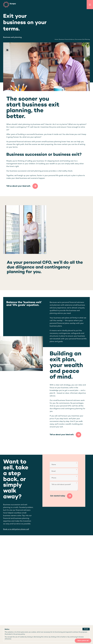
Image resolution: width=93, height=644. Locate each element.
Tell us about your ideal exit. (18, 186)
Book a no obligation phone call (16, 529)
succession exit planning (83, 40)
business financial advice (67, 40)
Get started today (58, 496)
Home (56, 40)
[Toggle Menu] (90, 5)
